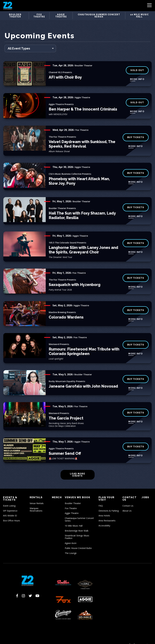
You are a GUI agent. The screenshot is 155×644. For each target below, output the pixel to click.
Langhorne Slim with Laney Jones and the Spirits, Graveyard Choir (83, 244)
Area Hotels (104, 510)
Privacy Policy (53, 639)
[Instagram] (23, 590)
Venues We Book (77, 492)
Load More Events (78, 469)
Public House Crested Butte (78, 542)
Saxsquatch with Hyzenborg (75, 279)
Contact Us (130, 493)
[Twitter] (30, 590)
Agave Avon (71, 537)
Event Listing (9, 500)
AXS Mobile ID (10, 510)
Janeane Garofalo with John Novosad (83, 381)
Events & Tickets (10, 493)
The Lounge (71, 547)
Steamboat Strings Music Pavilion (77, 531)
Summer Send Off (65, 448)
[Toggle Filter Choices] (30, 43)
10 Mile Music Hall (139, 16)
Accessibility (104, 520)
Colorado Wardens (66, 312)
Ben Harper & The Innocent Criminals (83, 104)
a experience (138, 639)
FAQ (101, 500)
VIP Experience (10, 505)
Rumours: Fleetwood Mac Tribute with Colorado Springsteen (84, 346)
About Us (127, 505)
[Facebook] (17, 590)
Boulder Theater (15, 16)
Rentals (36, 492)
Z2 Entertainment (8, 6)
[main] (77, 255)
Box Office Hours (12, 515)
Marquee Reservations (36, 504)
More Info (137, 73)
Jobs (145, 492)
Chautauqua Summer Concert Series (99, 16)
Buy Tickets (136, 237)
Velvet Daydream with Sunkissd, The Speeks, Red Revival (82, 138)
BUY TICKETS (136, 167)
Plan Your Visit (106, 493)
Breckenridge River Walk (77, 525)
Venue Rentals (37, 498)
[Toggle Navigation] (149, 6)
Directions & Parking (109, 505)
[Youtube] (37, 590)
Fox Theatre (39, 16)
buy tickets (136, 132)
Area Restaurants (107, 515)
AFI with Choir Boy (65, 72)
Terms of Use (37, 639)
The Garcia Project (66, 412)
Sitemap (79, 639)
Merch (57, 492)
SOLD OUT (137, 64)
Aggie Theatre (61, 16)
